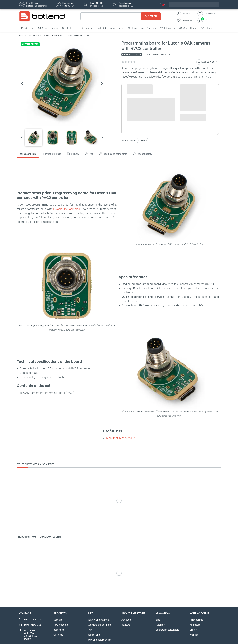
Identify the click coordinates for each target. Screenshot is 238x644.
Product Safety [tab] (143, 154)
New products (61, 625)
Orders (193, 630)
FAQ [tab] (89, 154)
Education (167, 28)
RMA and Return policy (99, 640)
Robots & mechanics (111, 28)
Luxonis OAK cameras (66, 209)
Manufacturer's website (120, 438)
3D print (28, 28)
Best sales (59, 630)
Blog (158, 620)
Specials (58, 620)
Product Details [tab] (51, 154)
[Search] (121, 16)
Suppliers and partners (99, 625)
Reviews (126, 625)
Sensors (88, 28)
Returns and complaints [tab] (113, 154)
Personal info (196, 620)
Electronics (70, 28)
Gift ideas (58, 635)
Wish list (194, 635)
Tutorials (160, 625)
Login (187, 13)
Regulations (94, 635)
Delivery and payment (98, 620)
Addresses (195, 625)
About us (126, 620)
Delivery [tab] (73, 154)
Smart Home (188, 28)
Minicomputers (48, 28)
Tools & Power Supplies (142, 28)
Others (207, 28)
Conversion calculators (167, 630)
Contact (210, 13)
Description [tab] (28, 154)
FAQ (90, 630)
